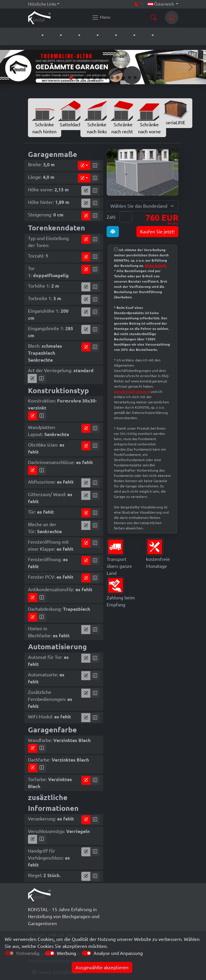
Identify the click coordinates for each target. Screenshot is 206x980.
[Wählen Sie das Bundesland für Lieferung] (142, 206)
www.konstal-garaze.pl (132, 392)
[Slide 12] (135, 78)
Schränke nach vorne (149, 117)
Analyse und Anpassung (118, 953)
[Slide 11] (129, 78)
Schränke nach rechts (123, 117)
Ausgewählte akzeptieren (102, 967)
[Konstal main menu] (101, 17)
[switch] (50, 953)
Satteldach (71, 114)
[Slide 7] (106, 78)
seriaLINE (176, 113)
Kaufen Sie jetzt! (157, 232)
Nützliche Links (42, 4)
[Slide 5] (94, 78)
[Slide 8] (112, 78)
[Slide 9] (118, 78)
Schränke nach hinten (45, 117)
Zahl (111, 217)
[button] (37, 36)
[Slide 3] (83, 78)
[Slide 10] (124, 78)
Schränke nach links (97, 117)
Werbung (66, 953)
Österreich (161, 4)
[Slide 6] (100, 78)
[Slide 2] (77, 78)
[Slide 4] (89, 78)
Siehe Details (156, 266)
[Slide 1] (71, 78)
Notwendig (28, 953)
